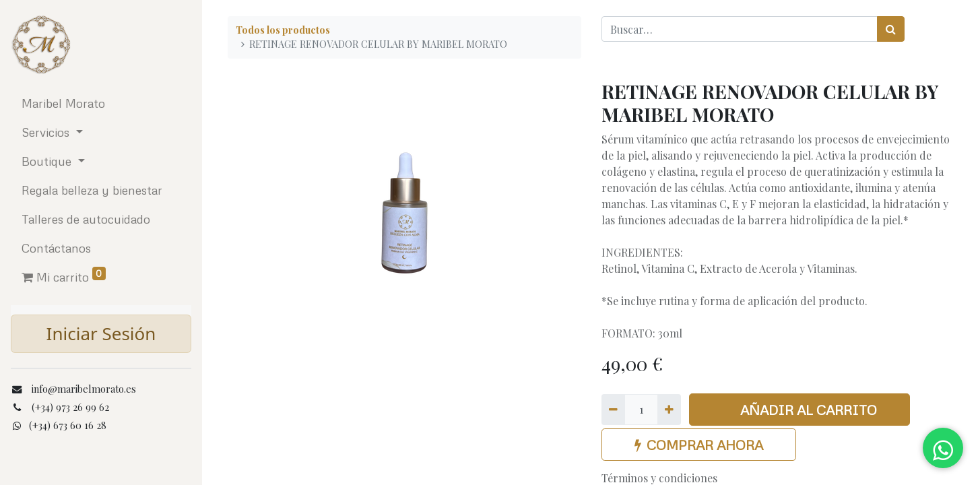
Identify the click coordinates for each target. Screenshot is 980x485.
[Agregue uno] (669, 410)
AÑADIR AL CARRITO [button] (799, 410)
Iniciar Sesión (101, 333)
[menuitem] (101, 103)
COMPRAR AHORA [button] (699, 445)
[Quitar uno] (613, 410)
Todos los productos (283, 30)
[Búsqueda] (891, 29)
